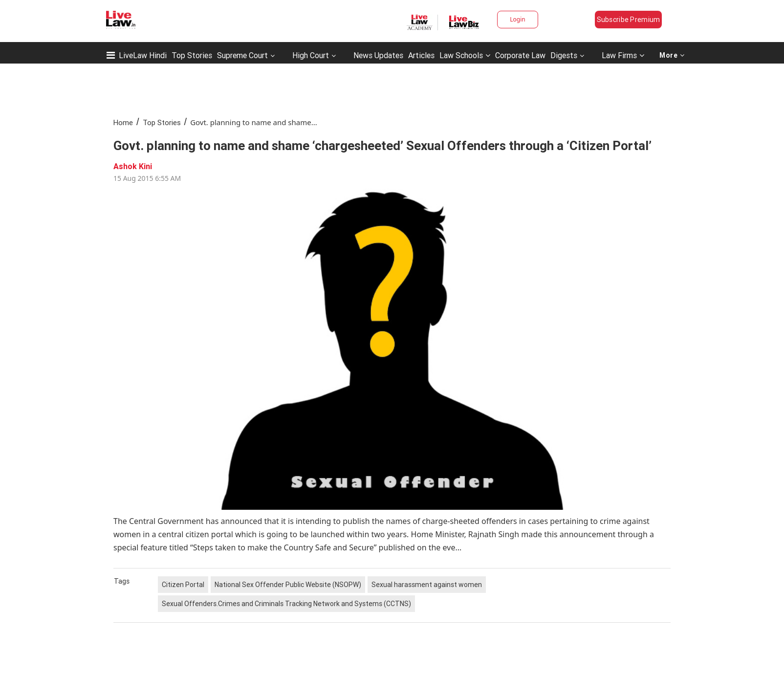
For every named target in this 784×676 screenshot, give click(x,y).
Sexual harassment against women (427, 585)
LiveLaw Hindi (143, 55)
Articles (421, 55)
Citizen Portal (183, 585)
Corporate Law (520, 55)
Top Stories (192, 55)
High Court (311, 55)
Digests (564, 55)
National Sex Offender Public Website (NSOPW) (288, 585)
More (672, 55)
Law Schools (465, 55)
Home (123, 122)
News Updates (378, 55)
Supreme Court (242, 55)
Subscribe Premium (629, 20)
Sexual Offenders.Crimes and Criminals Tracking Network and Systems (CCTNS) (286, 604)
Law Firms (623, 55)
